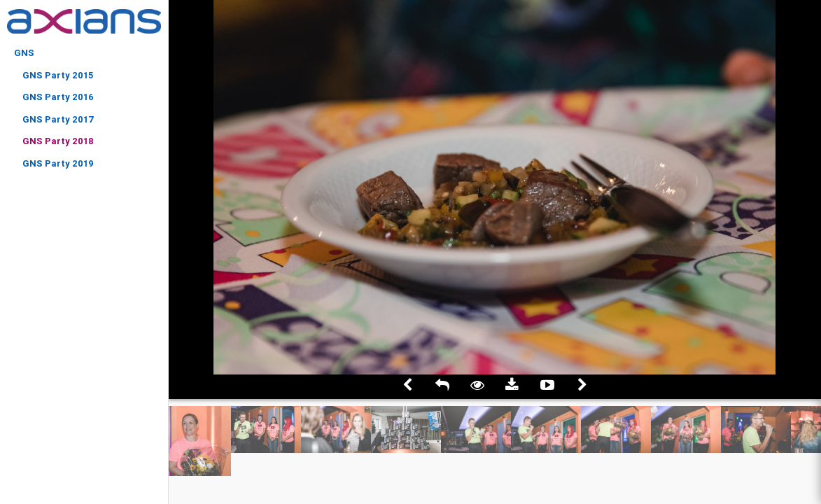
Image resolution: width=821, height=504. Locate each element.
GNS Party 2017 (58, 119)
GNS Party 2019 (58, 163)
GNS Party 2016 (58, 97)
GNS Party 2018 (58, 141)
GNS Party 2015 (58, 75)
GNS (24, 53)
